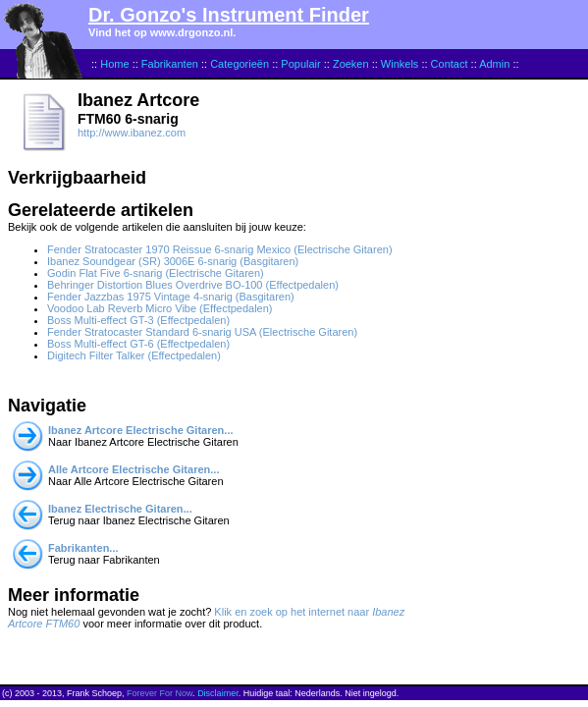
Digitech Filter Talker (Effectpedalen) (134, 355)
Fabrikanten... (83, 548)
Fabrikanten (170, 64)
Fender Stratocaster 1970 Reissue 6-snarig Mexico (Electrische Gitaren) (220, 249)
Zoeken (351, 64)
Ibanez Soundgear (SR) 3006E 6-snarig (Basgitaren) (173, 261)
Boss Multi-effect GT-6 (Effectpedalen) (138, 344)
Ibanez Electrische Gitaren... (120, 509)
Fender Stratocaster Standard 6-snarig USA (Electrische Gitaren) (202, 332)
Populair (300, 64)
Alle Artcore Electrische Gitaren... (134, 469)
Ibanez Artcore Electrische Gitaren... (141, 430)
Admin (494, 64)
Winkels (400, 64)
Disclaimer (218, 693)
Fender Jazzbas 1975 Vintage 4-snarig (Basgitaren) (171, 297)
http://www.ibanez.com (132, 133)
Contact (450, 64)
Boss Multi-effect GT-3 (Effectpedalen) (138, 320)
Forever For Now (160, 693)
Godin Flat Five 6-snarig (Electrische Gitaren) (156, 273)
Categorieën (240, 64)
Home (114, 64)
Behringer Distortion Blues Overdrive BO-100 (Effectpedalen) (193, 285)
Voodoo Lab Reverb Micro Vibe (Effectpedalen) (160, 308)
